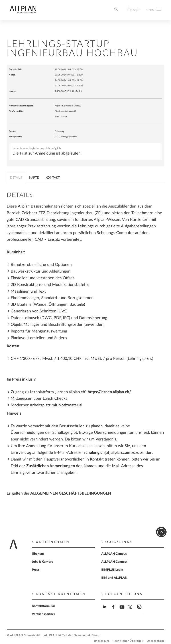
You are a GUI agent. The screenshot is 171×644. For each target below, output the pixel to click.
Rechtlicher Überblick (128, 641)
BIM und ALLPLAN (114, 578)
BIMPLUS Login (112, 570)
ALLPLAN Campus (114, 554)
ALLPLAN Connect (114, 562)
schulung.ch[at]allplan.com (107, 453)
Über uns (38, 554)
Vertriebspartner (43, 614)
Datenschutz (156, 641)
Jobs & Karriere (43, 562)
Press (36, 570)
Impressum (102, 641)
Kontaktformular (43, 606)
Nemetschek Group (87, 635)
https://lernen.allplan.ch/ (109, 392)
